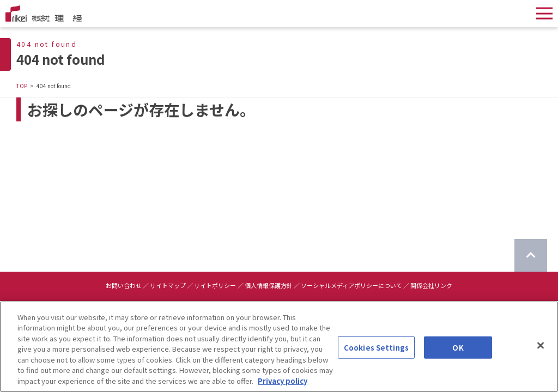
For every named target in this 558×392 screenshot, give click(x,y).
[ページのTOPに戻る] (531, 255)
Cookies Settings (376, 360)
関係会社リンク (431, 285)
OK (458, 360)
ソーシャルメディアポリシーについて (351, 285)
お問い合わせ (124, 285)
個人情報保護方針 (269, 285)
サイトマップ (168, 285)
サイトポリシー (215, 285)
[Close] (541, 358)
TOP (22, 86)
